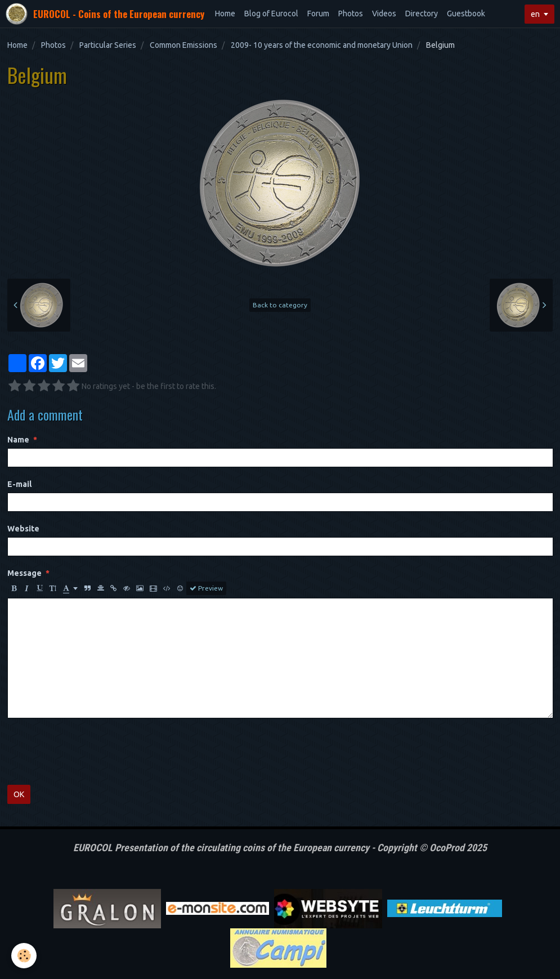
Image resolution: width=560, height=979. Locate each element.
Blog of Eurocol (271, 14)
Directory (422, 14)
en (535, 14)
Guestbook (466, 14)
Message (24, 573)
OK (19, 794)
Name (18, 440)
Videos (384, 14)
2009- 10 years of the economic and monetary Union (322, 45)
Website (23, 529)
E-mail (19, 484)
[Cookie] (24, 956)
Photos (351, 14)
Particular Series (108, 45)
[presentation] (93, 752)
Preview (206, 588)
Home (225, 14)
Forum (318, 14)
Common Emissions (183, 45)
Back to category (280, 305)
